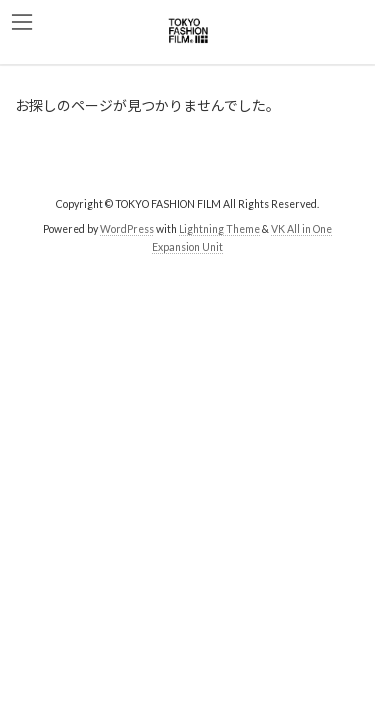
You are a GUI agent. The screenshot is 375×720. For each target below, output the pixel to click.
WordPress (127, 229)
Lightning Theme (219, 229)
